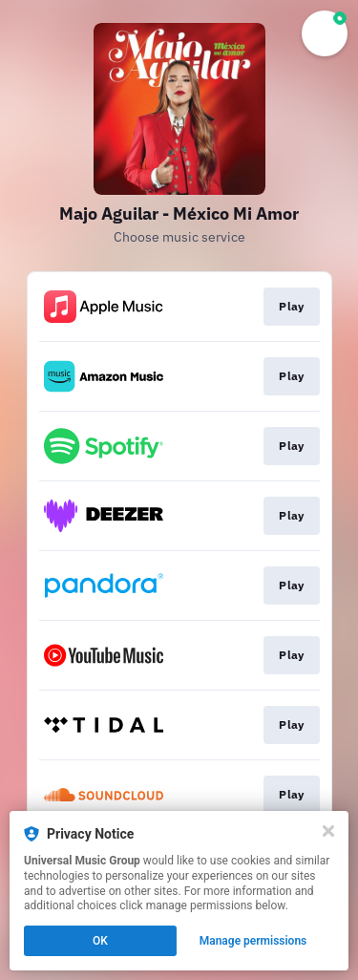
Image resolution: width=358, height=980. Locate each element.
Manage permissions (253, 941)
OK (100, 941)
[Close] (328, 831)
